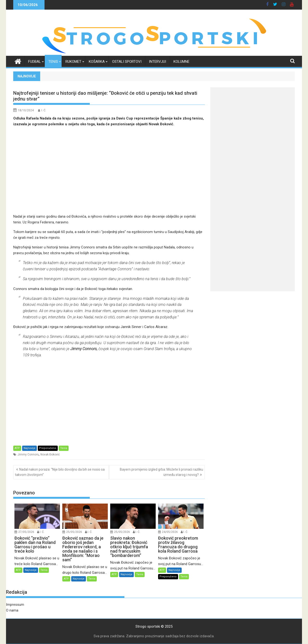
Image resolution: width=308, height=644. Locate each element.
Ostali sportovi (127, 62)
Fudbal (35, 62)
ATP (17, 448)
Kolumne (181, 62)
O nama (12, 610)
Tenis (53, 62)
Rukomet (73, 62)
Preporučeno (48, 448)
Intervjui (157, 62)
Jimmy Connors (28, 455)
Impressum (15, 605)
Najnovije (29, 448)
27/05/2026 (26, 532)
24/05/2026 (170, 532)
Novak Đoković (50, 455)
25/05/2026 (74, 532)
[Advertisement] (109, 170)
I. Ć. (44, 110)
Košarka (97, 62)
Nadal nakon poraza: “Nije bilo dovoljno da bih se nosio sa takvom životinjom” (60, 472)
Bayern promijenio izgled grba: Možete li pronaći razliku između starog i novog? (161, 472)
